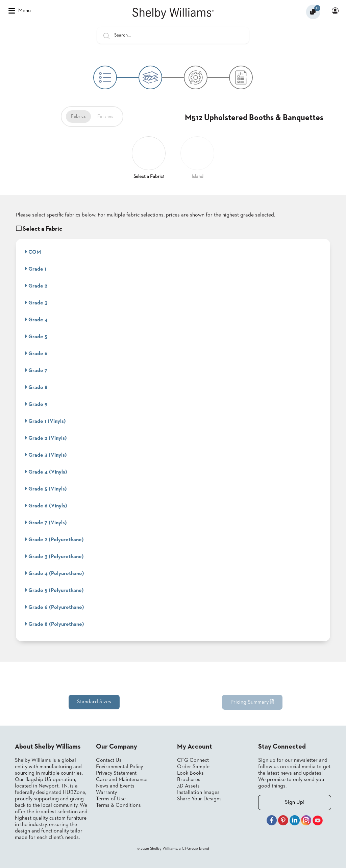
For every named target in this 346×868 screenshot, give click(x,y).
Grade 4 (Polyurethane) (54, 573)
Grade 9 (36, 404)
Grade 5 (36, 337)
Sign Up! (295, 802)
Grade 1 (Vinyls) (45, 421)
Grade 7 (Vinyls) (46, 523)
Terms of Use (111, 799)
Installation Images (198, 793)
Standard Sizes (94, 702)
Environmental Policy (119, 767)
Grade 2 (36, 286)
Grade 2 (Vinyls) (46, 438)
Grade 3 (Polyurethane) (54, 556)
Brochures (189, 780)
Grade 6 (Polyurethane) (54, 607)
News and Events (115, 786)
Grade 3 (36, 303)
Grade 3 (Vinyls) (46, 455)
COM (33, 252)
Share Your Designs (199, 799)
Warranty (106, 793)
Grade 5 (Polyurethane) (54, 590)
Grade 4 (36, 320)
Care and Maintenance (122, 780)
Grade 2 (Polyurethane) (54, 540)
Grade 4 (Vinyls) (46, 472)
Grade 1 (35, 269)
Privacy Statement (116, 773)
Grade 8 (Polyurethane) (54, 624)
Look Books (190, 773)
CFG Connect (193, 760)
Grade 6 (36, 353)
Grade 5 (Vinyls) (46, 489)
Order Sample (193, 767)
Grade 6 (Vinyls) (46, 506)
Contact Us (109, 760)
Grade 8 (36, 387)
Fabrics (78, 116)
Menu (20, 11)
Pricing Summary (252, 702)
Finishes (105, 116)
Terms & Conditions (118, 805)
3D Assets (188, 786)
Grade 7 (36, 370)
